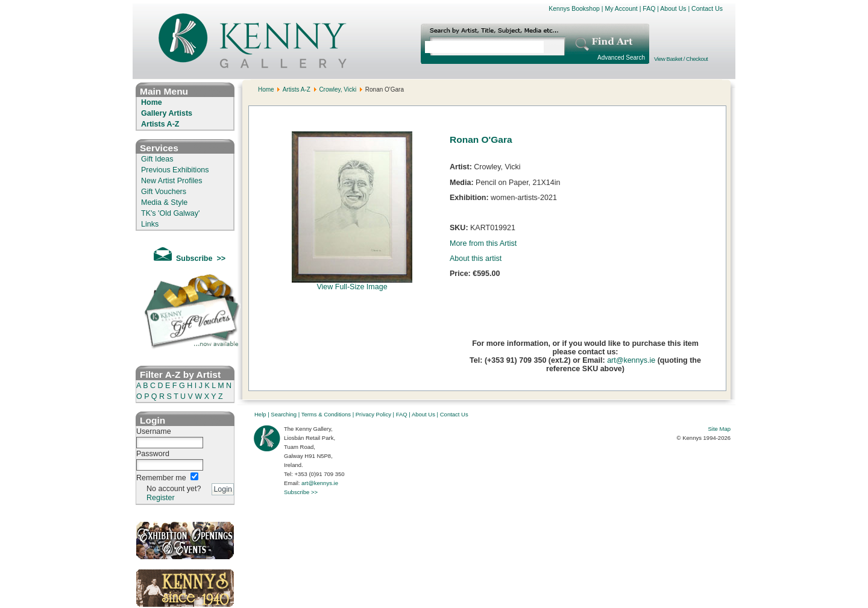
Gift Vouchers (164, 192)
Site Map (720, 429)
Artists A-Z (160, 124)
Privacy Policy (373, 414)
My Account (621, 8)
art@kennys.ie (631, 360)
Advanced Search (621, 58)
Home (152, 102)
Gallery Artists (167, 113)
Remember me (161, 478)
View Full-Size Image (352, 284)
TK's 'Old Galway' (170, 213)
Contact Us (707, 8)
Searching (284, 414)
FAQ (649, 8)
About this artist (476, 259)
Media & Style (164, 202)
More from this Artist (483, 243)
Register (161, 498)
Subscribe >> (301, 492)
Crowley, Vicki (338, 89)
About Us (673, 8)
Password (153, 454)
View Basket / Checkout (681, 59)
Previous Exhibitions (175, 170)
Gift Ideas (157, 159)
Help (260, 414)
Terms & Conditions (326, 414)
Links (150, 224)
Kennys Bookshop (574, 8)
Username (154, 431)
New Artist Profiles (171, 181)
